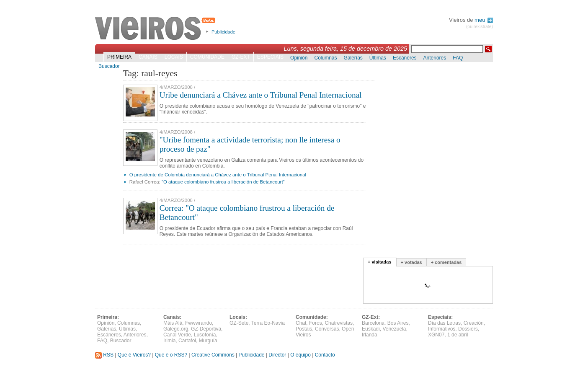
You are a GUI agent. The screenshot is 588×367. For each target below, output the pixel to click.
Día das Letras (444, 323)
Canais (148, 57)
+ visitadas (380, 262)
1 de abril (458, 335)
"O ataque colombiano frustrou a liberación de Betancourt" (223, 182)
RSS (104, 355)
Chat (301, 323)
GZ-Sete (239, 323)
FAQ (458, 58)
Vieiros (156, 29)
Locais (174, 57)
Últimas (378, 58)
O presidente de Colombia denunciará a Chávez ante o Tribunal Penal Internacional (218, 175)
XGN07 (436, 335)
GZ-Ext (241, 57)
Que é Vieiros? (134, 355)
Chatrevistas (339, 323)
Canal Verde (177, 335)
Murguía (208, 341)
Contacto (325, 355)
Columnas (325, 58)
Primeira (119, 57)
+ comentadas (446, 262)
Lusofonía (205, 335)
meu (484, 20)
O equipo (300, 355)
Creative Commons (213, 355)
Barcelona (373, 323)
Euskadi (371, 329)
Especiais (270, 57)
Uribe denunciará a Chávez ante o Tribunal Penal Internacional (261, 95)
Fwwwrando (199, 323)
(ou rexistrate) (480, 27)
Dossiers (468, 329)
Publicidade (223, 32)
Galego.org (176, 329)
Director (277, 355)
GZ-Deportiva (206, 329)
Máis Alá (173, 323)
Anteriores (435, 58)
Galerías (353, 58)
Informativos (442, 329)
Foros (316, 323)
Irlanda (370, 335)
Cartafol (187, 341)
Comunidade (207, 57)
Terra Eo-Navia (268, 323)
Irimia (169, 341)
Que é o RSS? (171, 355)
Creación (474, 323)
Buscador (109, 66)
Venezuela (394, 329)
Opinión (299, 58)
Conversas (327, 329)
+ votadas (411, 262)
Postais (304, 329)
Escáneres (405, 58)
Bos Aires (398, 323)
